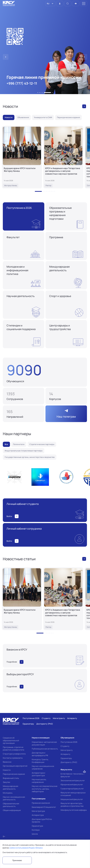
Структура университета (14, 754)
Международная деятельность (10, 787)
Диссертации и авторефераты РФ (40, 754)
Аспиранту (65, 754)
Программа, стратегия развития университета (13, 748)
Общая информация (12, 810)
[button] (38, 93)
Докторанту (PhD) (69, 762)
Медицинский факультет (72, 799)
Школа (35, 834)
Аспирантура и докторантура (38, 774)
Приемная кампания (41, 803)
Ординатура (37, 826)
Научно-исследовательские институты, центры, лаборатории (45, 789)
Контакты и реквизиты (13, 758)
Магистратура (38, 811)
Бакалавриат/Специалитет (44, 807)
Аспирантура (38, 815)
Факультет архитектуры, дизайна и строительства (72, 805)
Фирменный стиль (11, 778)
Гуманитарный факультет (72, 789)
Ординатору (66, 758)
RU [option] (48, 4)
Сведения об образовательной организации (11, 740)
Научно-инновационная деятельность (14, 798)
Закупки (6, 782)
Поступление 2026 (69, 742)
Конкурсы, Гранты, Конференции (40, 761)
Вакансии (7, 762)
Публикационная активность (45, 749)
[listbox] (50, 4)
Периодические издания (14, 774)
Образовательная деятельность (11, 805)
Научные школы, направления (39, 781)
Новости (7, 770)
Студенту (65, 746)
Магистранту (67, 750)
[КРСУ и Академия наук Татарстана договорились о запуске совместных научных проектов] (63, 157)
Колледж (36, 830)
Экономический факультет (73, 780)
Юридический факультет (72, 784)
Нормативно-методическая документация (44, 743)
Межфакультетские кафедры (74, 810)
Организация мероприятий (15, 766)
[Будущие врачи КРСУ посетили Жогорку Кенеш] (22, 157)
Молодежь (8, 793)
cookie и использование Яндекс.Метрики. (26, 848)
